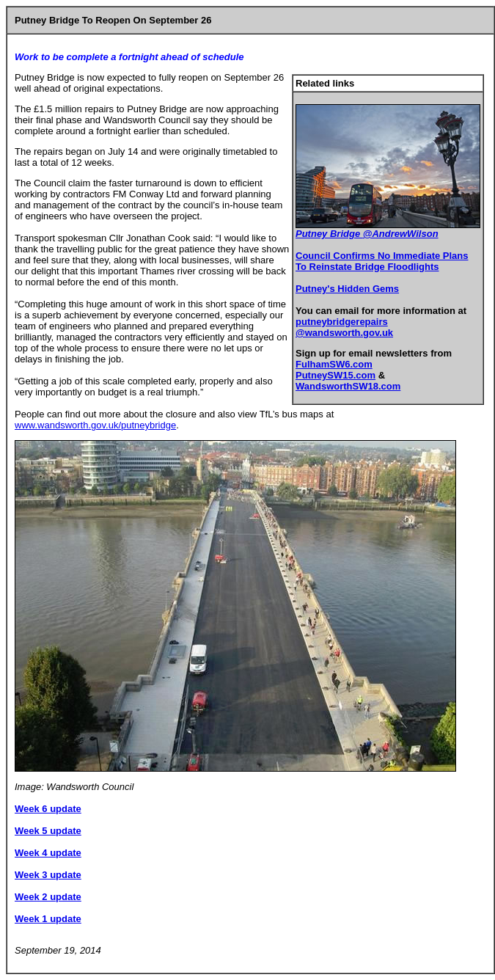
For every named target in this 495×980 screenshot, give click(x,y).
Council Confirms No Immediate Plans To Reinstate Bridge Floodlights (382, 261)
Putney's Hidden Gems (347, 289)
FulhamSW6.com (334, 364)
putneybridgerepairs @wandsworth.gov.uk (344, 327)
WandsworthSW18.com (348, 386)
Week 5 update (48, 831)
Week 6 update (48, 809)
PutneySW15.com (335, 375)
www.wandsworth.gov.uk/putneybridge (95, 425)
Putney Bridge (329, 234)
